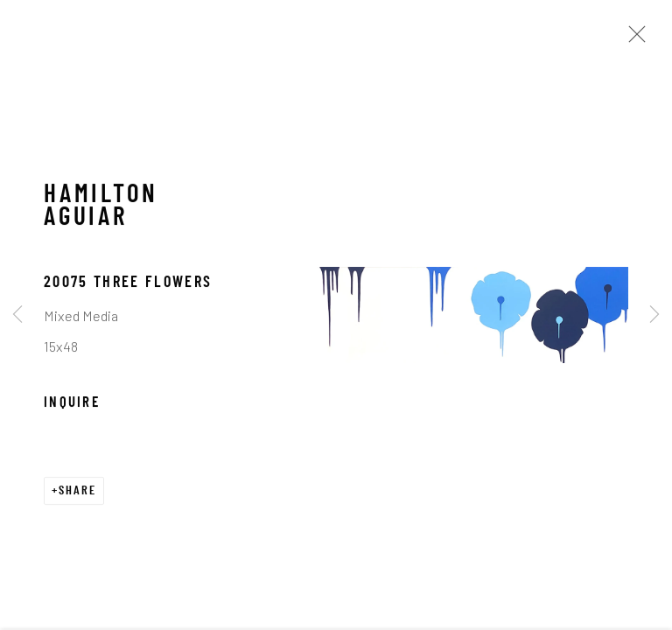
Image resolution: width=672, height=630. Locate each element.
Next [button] (654, 315)
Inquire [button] (72, 405)
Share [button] (77, 493)
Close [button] (633, 39)
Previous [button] (17, 315)
